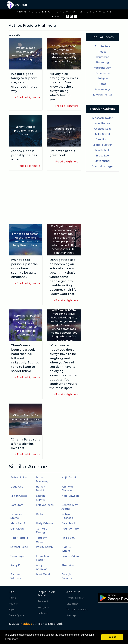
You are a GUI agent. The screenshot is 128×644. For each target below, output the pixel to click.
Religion (102, 79)
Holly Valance (44, 523)
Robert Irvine (19, 478)
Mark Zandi (18, 523)
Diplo (39, 514)
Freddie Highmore (28, 97)
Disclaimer (72, 604)
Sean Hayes (18, 556)
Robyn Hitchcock (68, 516)
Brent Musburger (102, 166)
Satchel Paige (19, 547)
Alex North (102, 139)
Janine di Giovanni (67, 489)
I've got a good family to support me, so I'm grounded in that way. (24, 82)
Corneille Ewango (42, 531)
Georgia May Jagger (70, 507)
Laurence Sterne (16, 516)
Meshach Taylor (102, 118)
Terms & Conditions (77, 610)
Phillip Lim (68, 538)
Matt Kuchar (102, 161)
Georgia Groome (67, 576)
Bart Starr (17, 505)
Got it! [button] (112, 637)
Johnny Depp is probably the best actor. (25, 155)
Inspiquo (26, 624)
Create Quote (16, 615)
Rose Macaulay (42, 479)
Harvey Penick (40, 489)
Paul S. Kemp (44, 547)
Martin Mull (102, 150)
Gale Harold (69, 523)
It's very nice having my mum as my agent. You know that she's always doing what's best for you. (64, 87)
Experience (102, 73)
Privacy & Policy (75, 598)
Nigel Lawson (70, 496)
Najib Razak (69, 478)
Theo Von (68, 565)
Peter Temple (19, 538)
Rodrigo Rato (70, 529)
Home (102, 84)
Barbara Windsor (16, 576)
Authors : (22, 12)
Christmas (102, 57)
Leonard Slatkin (102, 145)
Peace (102, 52)
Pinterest (43, 613)
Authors (13, 604)
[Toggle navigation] (117, 5)
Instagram (43, 607)
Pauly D (15, 565)
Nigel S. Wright (66, 549)
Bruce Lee (102, 156)
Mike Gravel (102, 134)
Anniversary (102, 89)
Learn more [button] (12, 639)
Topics (12, 610)
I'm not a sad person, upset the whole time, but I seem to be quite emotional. (25, 268)
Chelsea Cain (102, 129)
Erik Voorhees (45, 505)
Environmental (102, 95)
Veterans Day (102, 68)
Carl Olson (17, 529)
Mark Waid (43, 574)
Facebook (43, 601)
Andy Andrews (42, 567)
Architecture (102, 46)
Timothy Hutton (41, 540)
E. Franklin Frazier (42, 558)
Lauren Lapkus (41, 498)
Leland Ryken (70, 556)
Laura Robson (102, 123)
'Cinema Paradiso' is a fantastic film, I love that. (26, 444)
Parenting (102, 62)
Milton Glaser (19, 496)
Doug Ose (17, 487)
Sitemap (71, 615)
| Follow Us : (58, 16)
